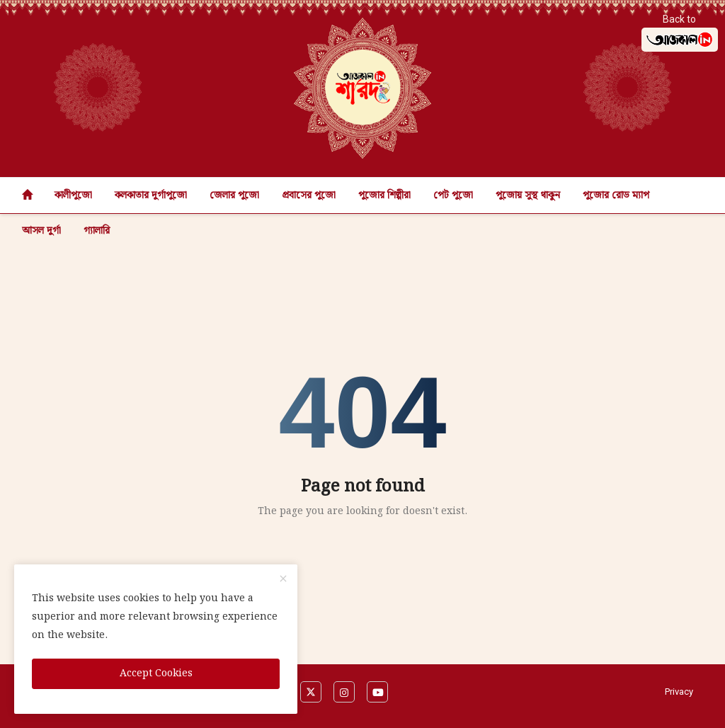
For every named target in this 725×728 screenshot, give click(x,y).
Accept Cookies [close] (156, 673)
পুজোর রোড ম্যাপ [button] (616, 195)
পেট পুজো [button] (453, 195)
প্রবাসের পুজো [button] (309, 195)
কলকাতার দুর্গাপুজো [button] (151, 195)
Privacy (679, 692)
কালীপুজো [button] (73, 195)
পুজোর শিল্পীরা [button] (384, 195)
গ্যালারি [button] (97, 231)
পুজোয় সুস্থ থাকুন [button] (528, 195)
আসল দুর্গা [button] (41, 231)
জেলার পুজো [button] (234, 195)
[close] (283, 580)
